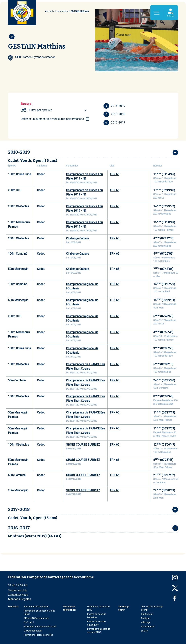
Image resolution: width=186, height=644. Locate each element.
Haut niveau (147, 614)
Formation (13, 607)
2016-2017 (114, 123)
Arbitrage (146, 622)
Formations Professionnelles (39, 635)
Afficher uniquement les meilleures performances (53, 119)
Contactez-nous (18, 595)
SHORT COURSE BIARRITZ (83, 445)
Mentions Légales (20, 599)
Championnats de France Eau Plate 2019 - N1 (84, 176)
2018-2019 (114, 106)
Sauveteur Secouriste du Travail (40, 627)
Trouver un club (18, 590)
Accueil (49, 11)
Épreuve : (27, 104)
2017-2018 (114, 114)
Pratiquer (146, 618)
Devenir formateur (33, 631)
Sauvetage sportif (124, 608)
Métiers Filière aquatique (36, 618)
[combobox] (58, 110)
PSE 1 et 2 (29, 622)
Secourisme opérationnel (69, 608)
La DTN (145, 631)
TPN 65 (115, 174)
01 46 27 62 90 (18, 585)
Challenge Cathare (78, 238)
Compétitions (148, 627)
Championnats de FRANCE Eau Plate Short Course (85, 366)
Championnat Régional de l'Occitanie (82, 286)
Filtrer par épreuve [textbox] (41, 110)
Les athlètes (62, 11)
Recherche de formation (36, 607)
